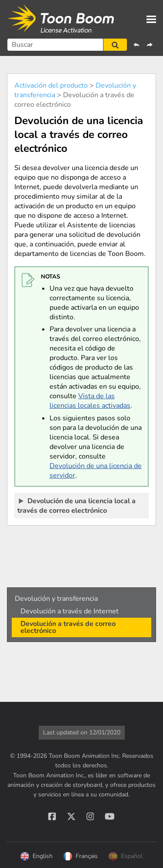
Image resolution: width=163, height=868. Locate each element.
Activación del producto (51, 85)
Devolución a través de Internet (70, 611)
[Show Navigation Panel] (151, 19)
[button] (115, 45)
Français (81, 856)
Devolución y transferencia (56, 599)
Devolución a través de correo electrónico (68, 627)
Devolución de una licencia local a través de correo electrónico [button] (77, 505)
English (37, 856)
